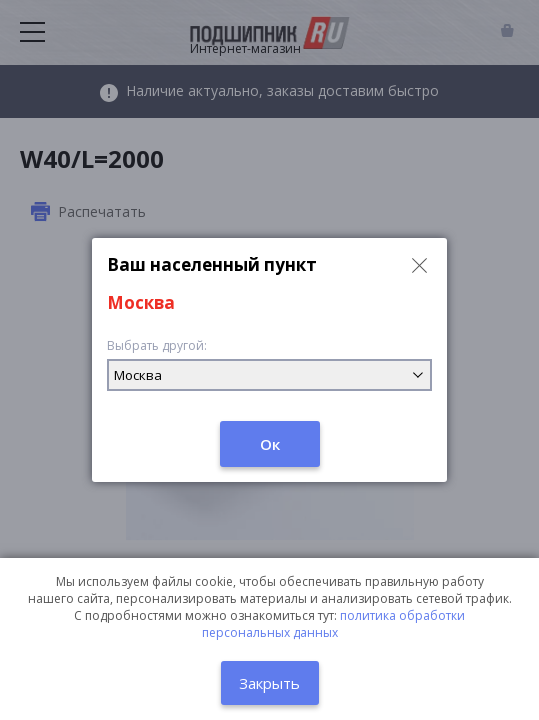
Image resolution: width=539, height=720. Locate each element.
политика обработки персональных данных (334, 624)
